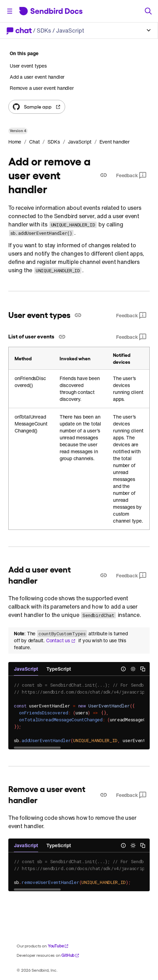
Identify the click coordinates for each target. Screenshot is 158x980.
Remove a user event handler (42, 88)
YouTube (58, 946)
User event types (28, 66)
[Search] (148, 11)
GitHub (70, 955)
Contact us (61, 641)
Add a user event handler (37, 77)
